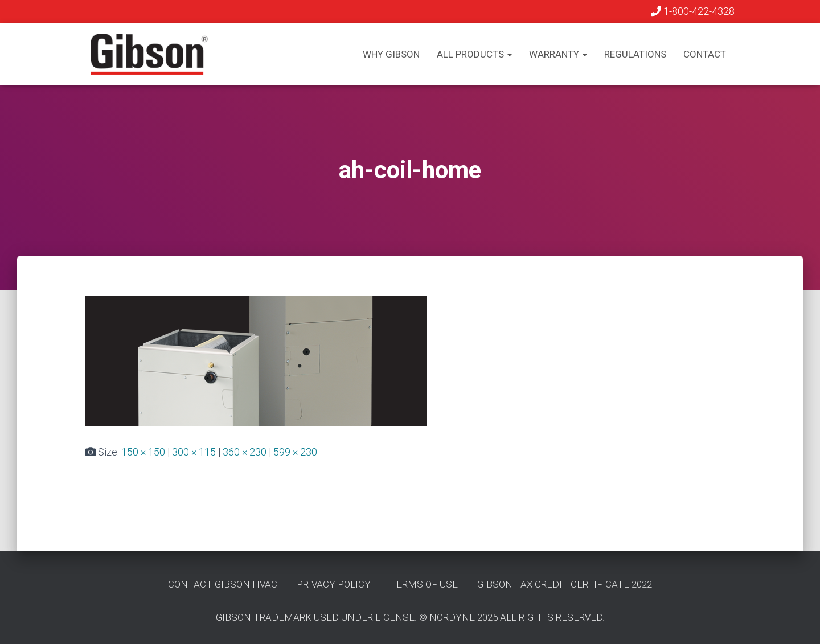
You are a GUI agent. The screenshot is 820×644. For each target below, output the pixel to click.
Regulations (635, 54)
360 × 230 (245, 452)
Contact (705, 54)
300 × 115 (194, 452)
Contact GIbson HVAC (223, 584)
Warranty (558, 54)
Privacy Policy (334, 584)
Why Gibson (391, 54)
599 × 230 (295, 452)
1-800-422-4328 (693, 11)
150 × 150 (143, 452)
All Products (474, 54)
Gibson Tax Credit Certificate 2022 (565, 584)
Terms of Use (424, 584)
